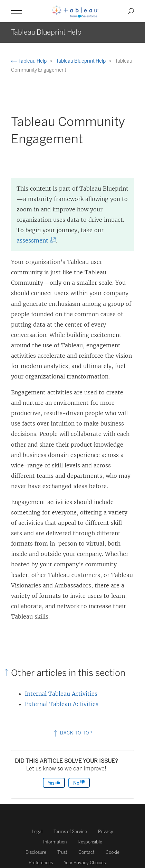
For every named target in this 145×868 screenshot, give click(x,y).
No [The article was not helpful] (79, 783)
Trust (62, 852)
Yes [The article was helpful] (54, 783)
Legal (37, 832)
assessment (35, 240)
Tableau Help (29, 61)
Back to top (72, 733)
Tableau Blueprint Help (81, 61)
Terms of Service (70, 832)
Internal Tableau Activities (61, 694)
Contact (86, 852)
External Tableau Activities (62, 704)
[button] (17, 11)
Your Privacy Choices (85, 863)
